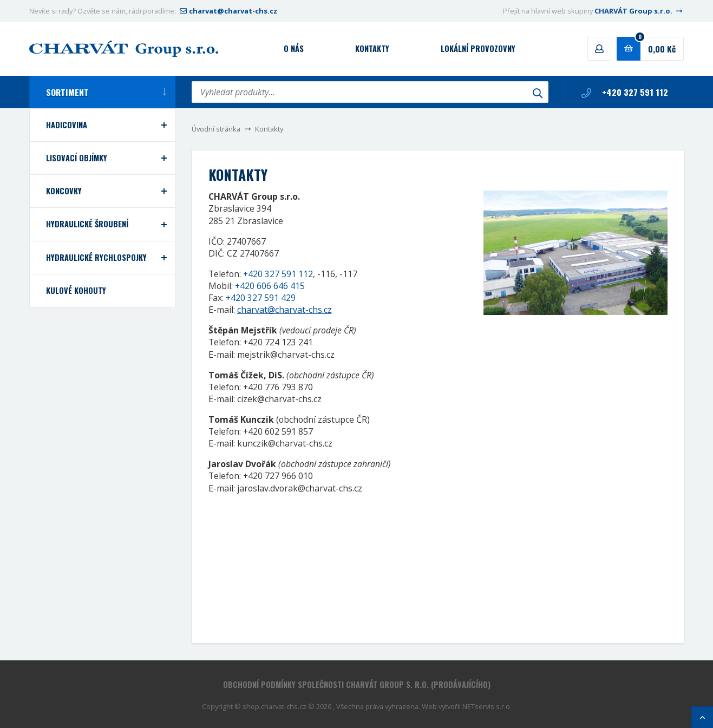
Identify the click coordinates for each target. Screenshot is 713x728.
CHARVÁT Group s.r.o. (639, 11)
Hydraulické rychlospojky (96, 257)
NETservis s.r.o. (487, 706)
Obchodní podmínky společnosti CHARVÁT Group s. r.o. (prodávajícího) (357, 684)
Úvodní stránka (216, 129)
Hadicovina (67, 125)
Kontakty (372, 48)
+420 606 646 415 (270, 286)
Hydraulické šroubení (87, 224)
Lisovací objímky (77, 158)
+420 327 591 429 (261, 298)
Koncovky (64, 191)
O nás (294, 48)
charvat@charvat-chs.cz (227, 11)
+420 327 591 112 (625, 92)
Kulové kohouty (76, 290)
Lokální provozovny (478, 48)
